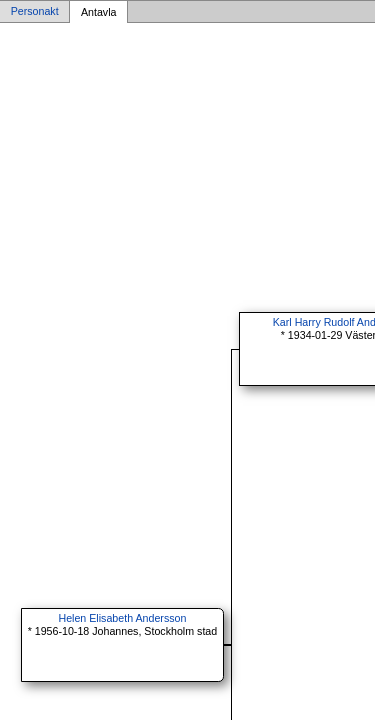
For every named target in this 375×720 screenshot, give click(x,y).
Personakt (35, 12)
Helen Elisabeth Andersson (122, 618)
